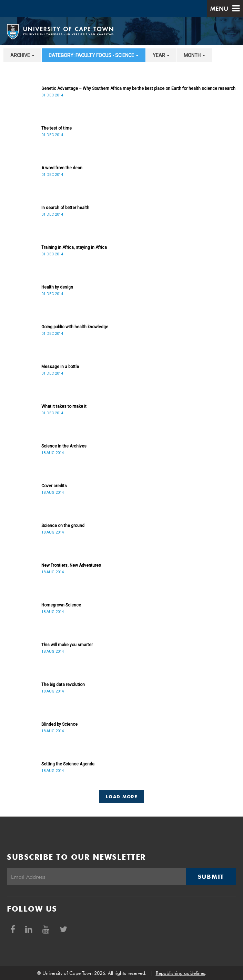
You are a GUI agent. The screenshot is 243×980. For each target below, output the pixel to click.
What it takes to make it (64, 406)
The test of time (57, 128)
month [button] (194, 55)
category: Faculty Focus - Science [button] (94, 55)
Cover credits (54, 486)
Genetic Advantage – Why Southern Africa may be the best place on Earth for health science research (138, 88)
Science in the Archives (64, 446)
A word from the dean (62, 168)
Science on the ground (63, 526)
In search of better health (65, 208)
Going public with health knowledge (75, 327)
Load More (121, 797)
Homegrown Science (61, 605)
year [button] (161, 55)
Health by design (57, 287)
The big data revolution (63, 685)
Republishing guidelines (180, 973)
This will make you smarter (67, 645)
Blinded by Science (59, 724)
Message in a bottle (60, 367)
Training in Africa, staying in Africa (74, 247)
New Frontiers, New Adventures (71, 565)
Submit (211, 877)
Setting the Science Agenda (68, 764)
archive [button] (22, 55)
